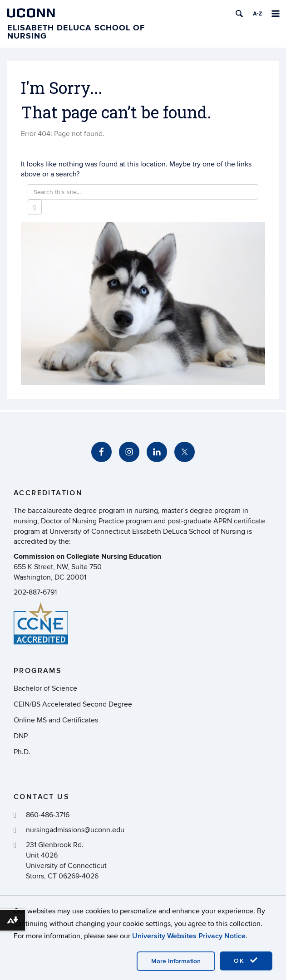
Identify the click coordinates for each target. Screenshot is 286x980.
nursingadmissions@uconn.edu (75, 830)
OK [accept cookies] (246, 960)
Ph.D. (22, 752)
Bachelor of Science (45, 688)
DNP (21, 736)
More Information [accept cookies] (176, 961)
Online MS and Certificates (56, 720)
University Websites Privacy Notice (189, 936)
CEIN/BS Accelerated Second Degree (73, 704)
